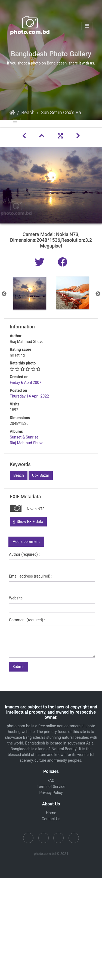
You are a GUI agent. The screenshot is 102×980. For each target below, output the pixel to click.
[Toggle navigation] (87, 26)
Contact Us (51, 819)
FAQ (51, 781)
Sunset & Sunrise (24, 437)
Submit (18, 667)
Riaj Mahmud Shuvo (27, 443)
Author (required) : (24, 554)
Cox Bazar (41, 475)
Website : (17, 598)
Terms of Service (51, 787)
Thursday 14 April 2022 (29, 396)
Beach (28, 113)
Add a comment (26, 541)
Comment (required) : (27, 620)
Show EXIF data (28, 522)
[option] (30, 293)
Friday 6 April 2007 (26, 382)
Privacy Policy (51, 793)
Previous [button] (4, 294)
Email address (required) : (31, 576)
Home (12, 113)
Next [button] (98, 294)
